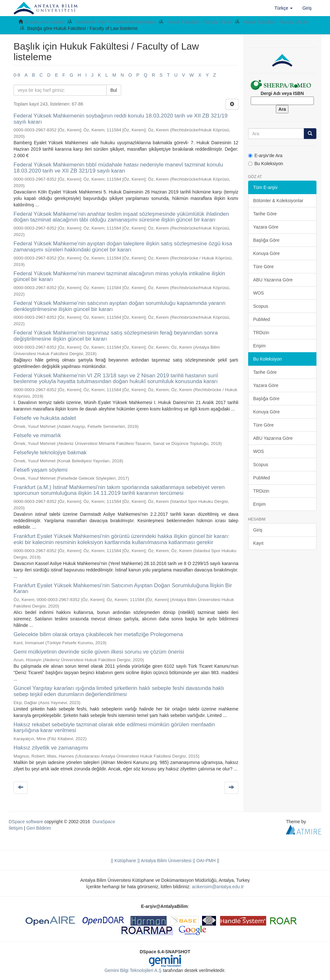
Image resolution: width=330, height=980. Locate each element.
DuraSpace (104, 822)
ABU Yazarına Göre (273, 280)
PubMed (262, 319)
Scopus (261, 306)
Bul (114, 90)
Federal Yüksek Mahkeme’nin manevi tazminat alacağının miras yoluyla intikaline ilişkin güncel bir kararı (119, 277)
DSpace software (26, 822)
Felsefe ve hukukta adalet (45, 418)
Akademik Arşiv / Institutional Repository (116, 22)
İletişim (16, 828)
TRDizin (261, 333)
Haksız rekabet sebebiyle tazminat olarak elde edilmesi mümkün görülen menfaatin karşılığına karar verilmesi (114, 728)
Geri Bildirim (39, 828)
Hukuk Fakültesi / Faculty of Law (200, 22)
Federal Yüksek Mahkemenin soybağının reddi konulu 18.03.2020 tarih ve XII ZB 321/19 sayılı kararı (121, 119)
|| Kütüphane (124, 861)
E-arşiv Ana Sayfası (45, 22)
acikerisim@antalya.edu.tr (218, 887)
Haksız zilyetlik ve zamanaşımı (51, 748)
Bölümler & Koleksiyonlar (278, 201)
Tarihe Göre (265, 214)
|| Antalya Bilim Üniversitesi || (166, 861)
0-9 (17, 75)
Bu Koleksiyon (266, 164)
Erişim (260, 346)
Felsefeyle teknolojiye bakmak (50, 452)
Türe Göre (264, 267)
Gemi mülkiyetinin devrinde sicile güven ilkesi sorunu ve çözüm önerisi (99, 652)
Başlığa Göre (267, 240)
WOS (259, 293)
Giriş (258, 530)
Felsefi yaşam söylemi (40, 470)
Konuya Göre (267, 253)
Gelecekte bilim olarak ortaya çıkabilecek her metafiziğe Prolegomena (98, 634)
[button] (284, 8)
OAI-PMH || (207, 861)
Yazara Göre (266, 227)
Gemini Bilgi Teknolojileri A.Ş (133, 970)
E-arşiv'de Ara (265, 155)
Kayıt (258, 543)
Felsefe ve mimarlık (37, 435)
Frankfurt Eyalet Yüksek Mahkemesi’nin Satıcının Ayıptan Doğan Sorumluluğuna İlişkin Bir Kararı (123, 589)
